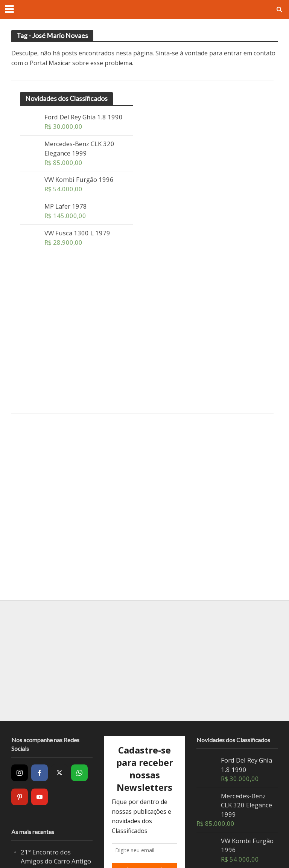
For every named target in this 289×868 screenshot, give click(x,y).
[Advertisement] (76, 338)
